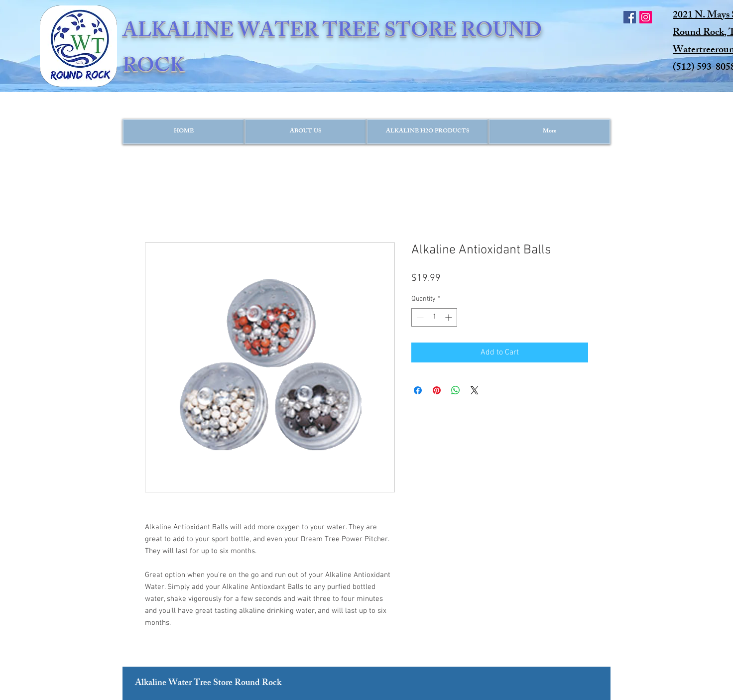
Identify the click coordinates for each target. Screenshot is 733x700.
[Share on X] (475, 390)
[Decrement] (419, 317)
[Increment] (449, 317)
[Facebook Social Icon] (630, 17)
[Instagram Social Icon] (646, 17)
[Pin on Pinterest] (437, 390)
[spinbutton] (434, 317)
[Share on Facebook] (418, 390)
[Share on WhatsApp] (456, 390)
